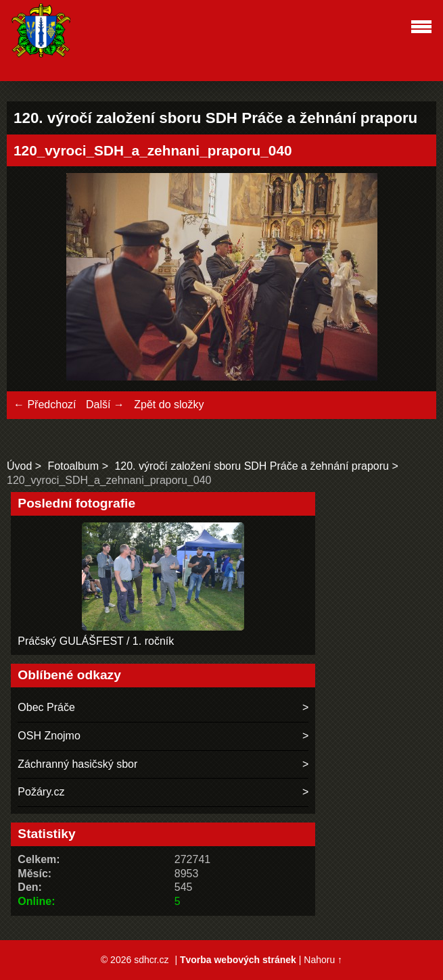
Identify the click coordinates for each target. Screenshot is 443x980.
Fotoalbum (74, 466)
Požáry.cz (41, 792)
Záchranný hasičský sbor (77, 764)
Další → (105, 405)
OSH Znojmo (49, 736)
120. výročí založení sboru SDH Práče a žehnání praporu (252, 466)
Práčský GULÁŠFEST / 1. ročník (96, 641)
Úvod (19, 466)
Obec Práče (46, 707)
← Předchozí (45, 405)
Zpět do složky (169, 405)
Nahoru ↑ (323, 960)
